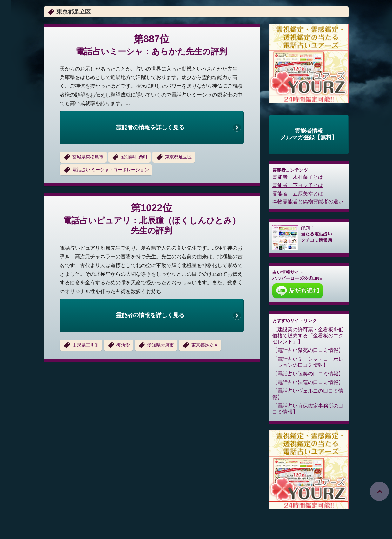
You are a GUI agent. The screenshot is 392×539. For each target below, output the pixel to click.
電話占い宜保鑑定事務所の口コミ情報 (308, 409)
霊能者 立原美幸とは (298, 194)
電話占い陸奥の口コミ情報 (308, 374)
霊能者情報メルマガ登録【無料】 (309, 134)
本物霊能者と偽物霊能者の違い (308, 202)
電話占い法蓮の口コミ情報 (308, 382)
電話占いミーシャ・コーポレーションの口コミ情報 (308, 362)
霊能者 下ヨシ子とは (298, 185)
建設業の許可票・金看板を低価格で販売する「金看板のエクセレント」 (308, 336)
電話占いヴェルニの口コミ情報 (308, 394)
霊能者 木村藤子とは (298, 177)
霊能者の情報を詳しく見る (150, 127)
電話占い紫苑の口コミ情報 (308, 350)
